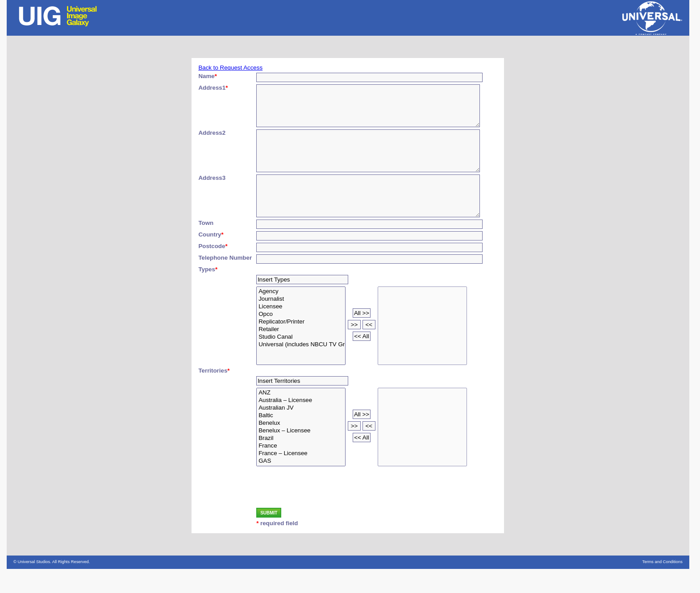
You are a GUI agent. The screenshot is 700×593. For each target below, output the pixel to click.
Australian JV (301, 432)
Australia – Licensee (301, 425)
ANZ (301, 417)
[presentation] (324, 512)
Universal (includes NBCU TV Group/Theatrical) (301, 369)
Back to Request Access (230, 68)
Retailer (301, 354)
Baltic (301, 440)
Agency (301, 316)
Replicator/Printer (301, 346)
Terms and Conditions (662, 586)
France (301, 470)
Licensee (301, 331)
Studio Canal (301, 361)
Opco (301, 338)
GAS (301, 485)
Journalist (301, 323)
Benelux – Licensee (301, 455)
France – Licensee (301, 478)
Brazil (301, 462)
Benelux (301, 447)
